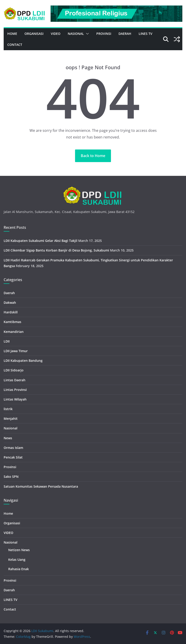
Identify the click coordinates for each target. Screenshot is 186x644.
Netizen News (19, 550)
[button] (86, 34)
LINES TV (146, 34)
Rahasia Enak (19, 569)
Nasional (76, 34)
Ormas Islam (13, 448)
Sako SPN (11, 477)
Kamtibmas (12, 322)
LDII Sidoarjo (14, 370)
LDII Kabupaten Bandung (23, 361)
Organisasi (34, 34)
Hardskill (11, 312)
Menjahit (11, 419)
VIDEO (56, 34)
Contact (15, 45)
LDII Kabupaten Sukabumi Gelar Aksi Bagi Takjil (40, 241)
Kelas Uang (17, 560)
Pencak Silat (13, 457)
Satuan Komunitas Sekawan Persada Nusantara (41, 486)
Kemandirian (14, 332)
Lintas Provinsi (15, 390)
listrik (8, 409)
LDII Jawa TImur (16, 351)
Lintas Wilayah (15, 399)
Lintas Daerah (15, 380)
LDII (7, 341)
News (8, 438)
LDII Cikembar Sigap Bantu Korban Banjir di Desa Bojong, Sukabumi (56, 250)
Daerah (125, 34)
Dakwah (10, 303)
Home (12, 34)
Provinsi (104, 34)
